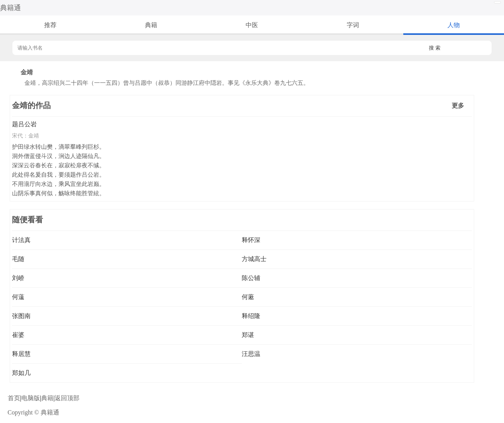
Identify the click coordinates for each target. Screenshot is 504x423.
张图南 (21, 316)
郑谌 (248, 335)
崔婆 (18, 335)
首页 (14, 398)
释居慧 (21, 354)
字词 (353, 25)
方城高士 (254, 259)
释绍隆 (251, 316)
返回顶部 (67, 398)
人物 (454, 25)
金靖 (34, 136)
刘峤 (18, 278)
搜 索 (435, 48)
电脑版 (31, 398)
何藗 (248, 297)
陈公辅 (251, 278)
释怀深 (251, 240)
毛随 (18, 259)
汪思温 (251, 354)
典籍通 (10, 8)
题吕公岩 (24, 124)
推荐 (50, 25)
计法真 (21, 240)
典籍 (151, 25)
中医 (252, 25)
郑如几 (21, 373)
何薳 (18, 297)
